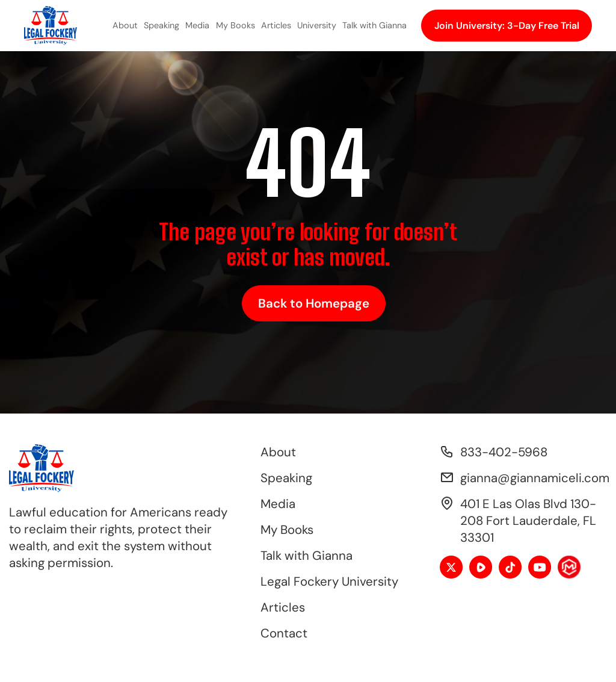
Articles (276, 25)
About (125, 25)
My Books (236, 25)
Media (197, 25)
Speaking (162, 25)
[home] (51, 26)
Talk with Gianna (374, 25)
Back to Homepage (314, 303)
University (317, 25)
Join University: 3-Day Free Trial (507, 26)
